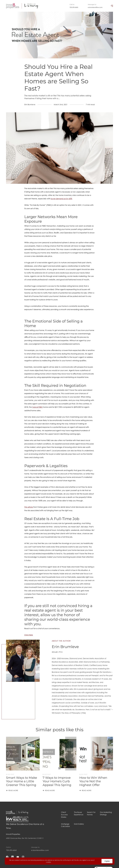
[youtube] (18, 857)
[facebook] (7, 857)
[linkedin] (12, 857)
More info (55, 862)
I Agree (107, 861)
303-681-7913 (57, 652)
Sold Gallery (79, 824)
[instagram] (23, 857)
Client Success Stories (64, 815)
